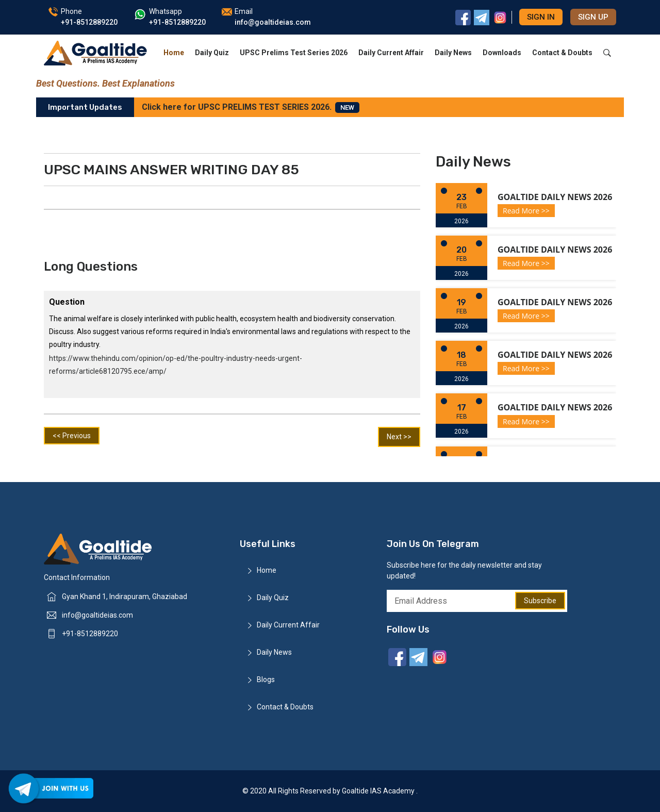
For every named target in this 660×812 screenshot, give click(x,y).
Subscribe (540, 601)
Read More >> (526, 211)
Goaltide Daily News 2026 (555, 197)
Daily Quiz (212, 53)
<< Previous (72, 436)
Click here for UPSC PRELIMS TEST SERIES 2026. (251, 107)
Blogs (266, 680)
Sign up (593, 17)
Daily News (453, 53)
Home (174, 53)
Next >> (399, 437)
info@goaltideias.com (97, 615)
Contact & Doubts (562, 53)
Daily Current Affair (391, 53)
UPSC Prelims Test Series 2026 (294, 53)
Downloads (502, 53)
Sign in (541, 17)
